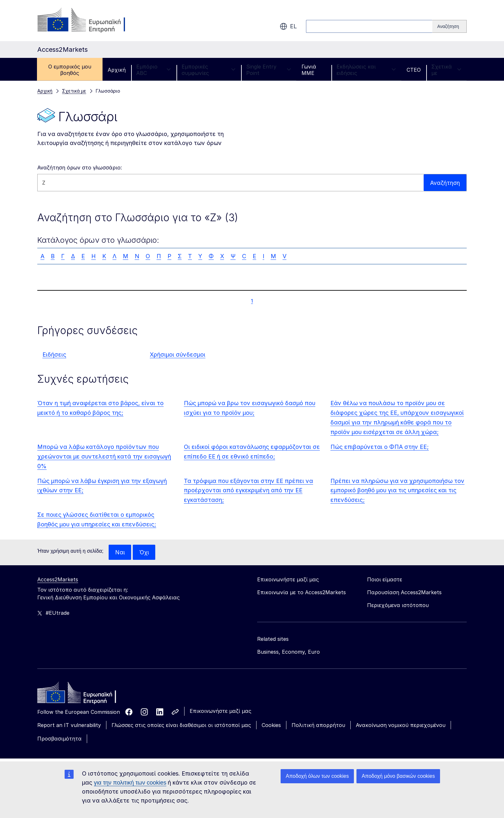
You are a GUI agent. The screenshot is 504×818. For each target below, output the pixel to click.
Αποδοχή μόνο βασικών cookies (398, 776)
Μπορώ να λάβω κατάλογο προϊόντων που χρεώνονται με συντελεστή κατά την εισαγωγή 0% (104, 456)
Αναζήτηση (445, 182)
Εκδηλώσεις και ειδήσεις (366, 70)
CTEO (414, 70)
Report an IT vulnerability (69, 725)
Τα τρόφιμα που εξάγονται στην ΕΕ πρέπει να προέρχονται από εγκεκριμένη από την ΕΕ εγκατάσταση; (248, 491)
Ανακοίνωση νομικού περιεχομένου (401, 725)
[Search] (450, 26)
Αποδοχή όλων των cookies (317, 776)
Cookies (271, 725)
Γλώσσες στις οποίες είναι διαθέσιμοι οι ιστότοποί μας (181, 725)
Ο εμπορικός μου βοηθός (70, 70)
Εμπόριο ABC (154, 70)
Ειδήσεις (54, 354)
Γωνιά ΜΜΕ (309, 70)
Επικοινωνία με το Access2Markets (301, 593)
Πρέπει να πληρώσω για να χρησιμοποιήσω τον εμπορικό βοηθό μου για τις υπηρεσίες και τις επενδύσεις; (397, 491)
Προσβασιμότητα (59, 739)
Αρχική (117, 70)
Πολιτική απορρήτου (318, 725)
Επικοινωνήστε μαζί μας (221, 711)
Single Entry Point (269, 70)
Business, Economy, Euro (288, 652)
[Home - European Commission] (84, 695)
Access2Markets (58, 580)
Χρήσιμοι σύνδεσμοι (178, 354)
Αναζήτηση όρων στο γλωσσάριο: (80, 168)
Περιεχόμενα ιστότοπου (398, 605)
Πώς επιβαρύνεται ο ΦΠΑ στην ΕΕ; (380, 447)
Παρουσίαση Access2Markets (404, 593)
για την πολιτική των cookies (130, 783)
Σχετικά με (446, 70)
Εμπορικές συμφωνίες (209, 70)
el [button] (288, 26)
